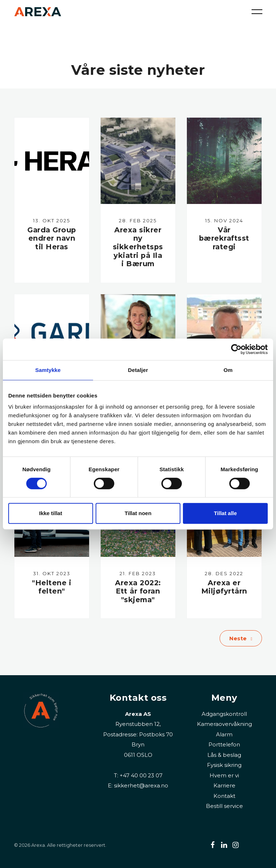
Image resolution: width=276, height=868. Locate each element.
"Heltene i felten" (52, 587)
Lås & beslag (224, 755)
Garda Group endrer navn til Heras (52, 238)
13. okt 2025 (52, 221)
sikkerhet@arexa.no (141, 785)
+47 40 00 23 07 (141, 775)
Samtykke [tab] (48, 370)
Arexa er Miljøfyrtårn (224, 587)
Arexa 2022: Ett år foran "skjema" (138, 591)
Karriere (224, 785)
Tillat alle (225, 513)
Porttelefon (224, 744)
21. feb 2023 (138, 574)
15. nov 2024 (224, 221)
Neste (241, 639)
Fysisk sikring (224, 765)
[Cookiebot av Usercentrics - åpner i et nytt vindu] (236, 349)
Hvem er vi (224, 775)
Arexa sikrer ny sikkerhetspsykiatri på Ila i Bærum (138, 247)
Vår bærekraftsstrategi (224, 238)
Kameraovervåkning (224, 724)
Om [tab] (228, 370)
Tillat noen (138, 513)
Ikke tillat (51, 513)
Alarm (224, 734)
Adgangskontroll (224, 714)
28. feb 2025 (138, 221)
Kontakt (224, 796)
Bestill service (224, 806)
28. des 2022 (224, 574)
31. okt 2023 (52, 574)
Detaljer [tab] (138, 370)
